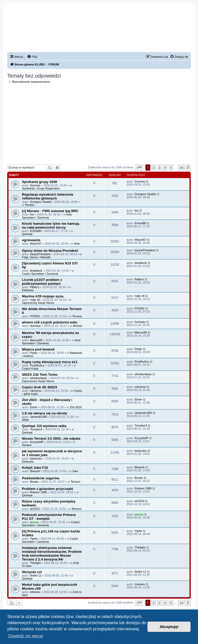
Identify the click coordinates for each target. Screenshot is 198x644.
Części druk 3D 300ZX (40, 387)
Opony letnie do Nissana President (50, 251)
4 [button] (165, 168)
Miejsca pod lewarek (38, 349)
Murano (77, 509)
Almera (77, 326)
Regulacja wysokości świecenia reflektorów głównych (48, 196)
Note (77, 244)
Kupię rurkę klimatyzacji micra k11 (50, 362)
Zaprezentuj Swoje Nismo (38, 303)
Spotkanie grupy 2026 (39, 182)
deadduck (36, 271)
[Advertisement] (99, 124)
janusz (34, 522)
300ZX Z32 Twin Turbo (40, 375)
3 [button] (159, 168)
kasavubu (36, 458)
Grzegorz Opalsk (41, 202)
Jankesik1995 (39, 417)
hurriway (35, 326)
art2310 (35, 509)
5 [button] (171, 168)
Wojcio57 (36, 244)
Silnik (25, 420)
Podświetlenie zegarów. (41, 478)
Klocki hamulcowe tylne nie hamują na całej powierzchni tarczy (51, 225)
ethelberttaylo (38, 378)
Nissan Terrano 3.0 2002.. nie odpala (51, 438)
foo (32, 214)
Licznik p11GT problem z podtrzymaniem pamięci (42, 282)
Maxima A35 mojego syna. (43, 296)
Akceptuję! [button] (169, 627)
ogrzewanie (31, 240)
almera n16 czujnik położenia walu (50, 322)
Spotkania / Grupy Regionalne (41, 188)
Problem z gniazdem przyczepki (48, 489)
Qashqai (27, 234)
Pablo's (35, 287)
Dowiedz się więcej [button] (26, 636)
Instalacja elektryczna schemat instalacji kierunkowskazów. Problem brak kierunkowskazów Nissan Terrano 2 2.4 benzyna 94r (52, 554)
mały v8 (35, 300)
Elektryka (28, 290)
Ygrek (34, 539)
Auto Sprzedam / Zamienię (47, 216)
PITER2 (35, 316)
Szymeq (35, 185)
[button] (139, 168)
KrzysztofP (37, 442)
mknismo (36, 391)
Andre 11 (36, 575)
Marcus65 (36, 340)
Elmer (34, 407)
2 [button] (154, 168)
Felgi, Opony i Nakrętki (36, 257)
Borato (34, 482)
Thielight (35, 563)
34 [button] (181, 168)
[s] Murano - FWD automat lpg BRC (50, 211)
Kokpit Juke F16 (35, 468)
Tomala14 (36, 429)
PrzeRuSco (37, 365)
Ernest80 (36, 231)
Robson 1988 (38, 492)
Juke (75, 471)
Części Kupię (30, 369)
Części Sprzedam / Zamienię (40, 274)
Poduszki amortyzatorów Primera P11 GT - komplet (49, 517)
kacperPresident (40, 254)
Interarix (35, 592)
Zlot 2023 (76, 407)
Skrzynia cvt (32, 572)
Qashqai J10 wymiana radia (44, 426)
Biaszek (35, 471)
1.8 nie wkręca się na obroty (44, 413)
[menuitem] (32, 57)
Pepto (34, 353)
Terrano (30, 205)
